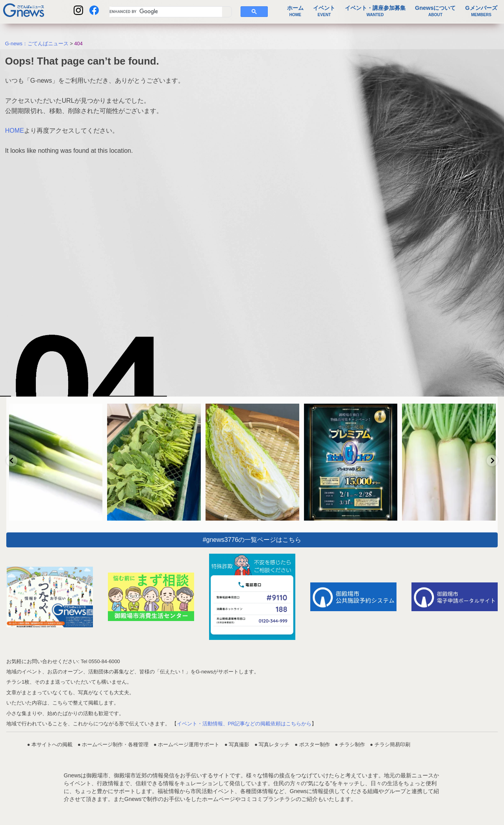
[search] (166, 12)
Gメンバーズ (481, 11)
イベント (324, 11)
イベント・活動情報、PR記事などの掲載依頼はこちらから (244, 724)
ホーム (295, 11)
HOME (15, 131)
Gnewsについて (435, 11)
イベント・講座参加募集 (375, 11)
